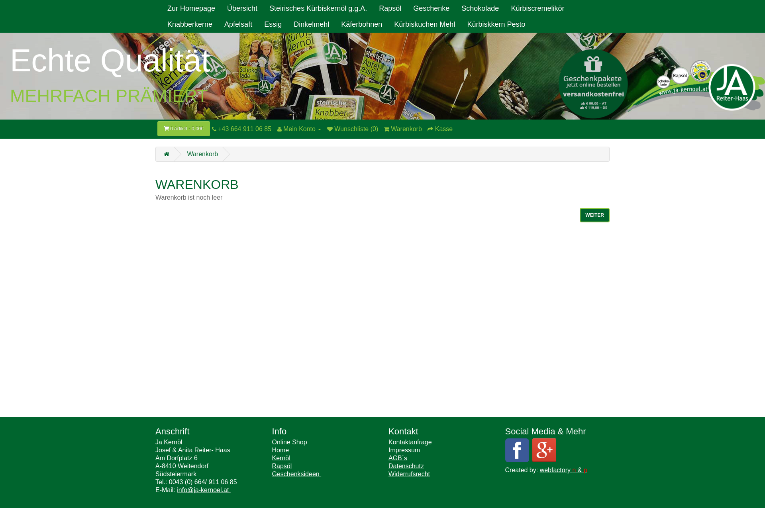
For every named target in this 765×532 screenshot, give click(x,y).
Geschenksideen (297, 474)
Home (281, 450)
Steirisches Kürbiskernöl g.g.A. (318, 8)
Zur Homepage (191, 8)
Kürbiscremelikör (537, 8)
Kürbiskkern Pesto (496, 24)
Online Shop (290, 442)
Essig (273, 24)
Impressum (404, 450)
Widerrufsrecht (409, 474)
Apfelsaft (238, 24)
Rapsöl (390, 8)
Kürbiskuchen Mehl (425, 24)
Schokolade (480, 8)
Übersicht (242, 8)
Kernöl (281, 458)
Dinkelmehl (311, 24)
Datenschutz (406, 466)
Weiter (595, 215)
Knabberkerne (190, 24)
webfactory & (564, 470)
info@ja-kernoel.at (204, 490)
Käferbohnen (362, 24)
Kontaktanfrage (410, 442)
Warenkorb (202, 154)
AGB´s (398, 458)
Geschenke (431, 8)
